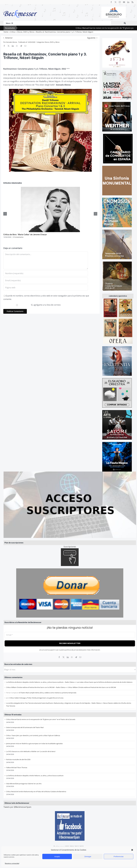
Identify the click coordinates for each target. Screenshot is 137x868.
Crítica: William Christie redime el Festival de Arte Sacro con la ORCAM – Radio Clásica (36, 687)
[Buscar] (125, 23)
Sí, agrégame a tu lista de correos (32, 305)
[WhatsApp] (72, 657)
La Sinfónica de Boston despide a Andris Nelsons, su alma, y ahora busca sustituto (35, 776)
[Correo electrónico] (80, 657)
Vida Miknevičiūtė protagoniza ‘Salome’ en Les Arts (24, 784)
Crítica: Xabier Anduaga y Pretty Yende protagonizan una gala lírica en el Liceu (36, 698)
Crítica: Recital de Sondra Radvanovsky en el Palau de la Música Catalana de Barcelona (36, 791)
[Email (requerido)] (46, 280)
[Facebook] (59, 657)
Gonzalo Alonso (12, 42)
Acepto (57, 856)
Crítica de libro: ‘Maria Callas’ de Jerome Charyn (25, 234)
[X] (63, 657)
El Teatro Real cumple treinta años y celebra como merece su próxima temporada (48, 693)
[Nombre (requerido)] (46, 273)
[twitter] (115, 2)
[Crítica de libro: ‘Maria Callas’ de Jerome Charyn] (50, 188)
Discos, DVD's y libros (52, 42)
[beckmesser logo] (20, 9)
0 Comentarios (18, 237)
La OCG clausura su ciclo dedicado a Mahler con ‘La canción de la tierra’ (31, 751)
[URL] (46, 288)
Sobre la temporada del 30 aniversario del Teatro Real (25, 727)
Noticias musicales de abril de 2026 (18, 759)
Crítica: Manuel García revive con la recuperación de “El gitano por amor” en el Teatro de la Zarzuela (41, 719)
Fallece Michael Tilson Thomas (17, 767)
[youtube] (124, 2)
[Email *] (70, 635)
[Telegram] (76, 657)
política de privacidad (74, 650)
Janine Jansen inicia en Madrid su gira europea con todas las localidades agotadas (34, 743)
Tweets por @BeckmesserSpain (17, 807)
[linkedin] (128, 2)
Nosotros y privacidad (12, 863)
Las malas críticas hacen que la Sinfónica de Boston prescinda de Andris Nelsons (104, 682)
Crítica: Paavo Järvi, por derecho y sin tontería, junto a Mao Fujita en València (33, 735)
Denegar (88, 856)
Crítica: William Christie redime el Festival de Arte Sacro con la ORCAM (92, 687)
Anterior (9, 38)
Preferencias (119, 856)
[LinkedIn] (68, 657)
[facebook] (111, 2)
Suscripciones (70, 547)
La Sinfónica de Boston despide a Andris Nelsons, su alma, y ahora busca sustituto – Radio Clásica (40, 682)
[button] (132, 850)
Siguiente (91, 38)
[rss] (133, 2)
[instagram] (120, 2)
